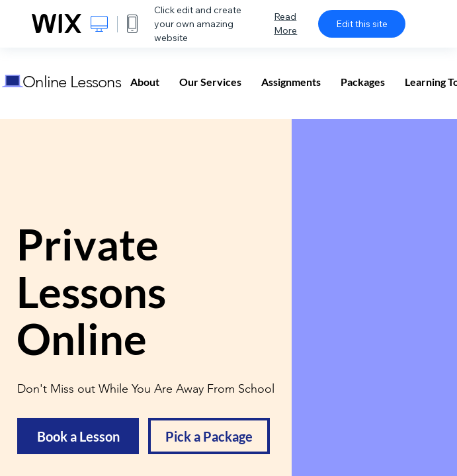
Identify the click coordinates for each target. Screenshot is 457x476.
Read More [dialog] (285, 23)
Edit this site (362, 24)
